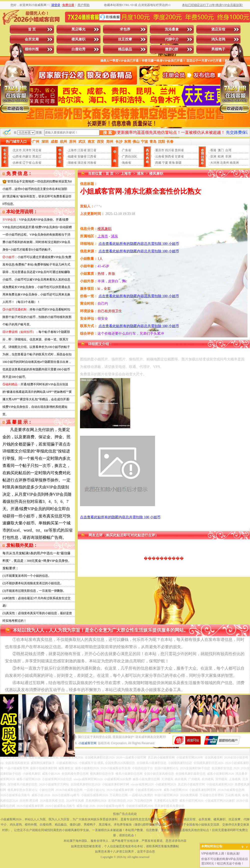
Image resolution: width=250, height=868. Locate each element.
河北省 (37, 150)
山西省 (17, 156)
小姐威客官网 (87, 743)
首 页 (32, 29)
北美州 (224, 163)
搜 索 (107, 133)
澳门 (221, 150)
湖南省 (72, 163)
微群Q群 (172, 49)
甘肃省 (179, 156)
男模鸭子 (218, 49)
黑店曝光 (78, 29)
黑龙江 (37, 156)
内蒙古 (27, 156)
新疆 (178, 163)
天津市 (27, 150)
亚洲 (213, 156)
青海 (172, 163)
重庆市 (160, 150)
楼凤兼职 (78, 39)
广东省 (126, 150)
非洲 (228, 156)
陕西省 (169, 156)
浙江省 (92, 150)
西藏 (158, 163)
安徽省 (82, 156)
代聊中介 (172, 39)
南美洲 (234, 163)
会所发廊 (32, 39)
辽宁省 (27, 163)
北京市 (17, 150)
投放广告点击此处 (125, 814)
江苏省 (82, 150)
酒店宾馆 (218, 29)
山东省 (37, 163)
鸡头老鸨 (218, 39)
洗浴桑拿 (172, 29)
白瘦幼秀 (78, 49)
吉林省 (17, 163)
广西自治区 (129, 156)
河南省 (92, 163)
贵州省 (179, 150)
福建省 (72, 156)
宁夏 (165, 163)
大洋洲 (215, 163)
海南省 (126, 163)
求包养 (125, 29)
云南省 (160, 156)
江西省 (92, 156)
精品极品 (125, 49)
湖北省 (82, 163)
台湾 (228, 150)
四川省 (169, 150)
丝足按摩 (125, 39)
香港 (213, 150)
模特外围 (32, 49)
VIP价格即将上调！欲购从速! (221, 854)
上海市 (72, 150)
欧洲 (221, 156)
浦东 (140, 174)
